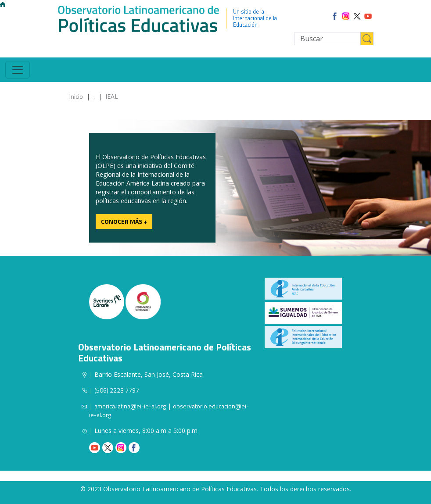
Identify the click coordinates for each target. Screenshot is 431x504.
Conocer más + (124, 221)
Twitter (108, 448)
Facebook (134, 448)
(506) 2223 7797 (117, 390)
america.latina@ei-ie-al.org (130, 406)
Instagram (121, 448)
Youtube (95, 448)
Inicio (76, 96)
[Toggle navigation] (18, 70)
